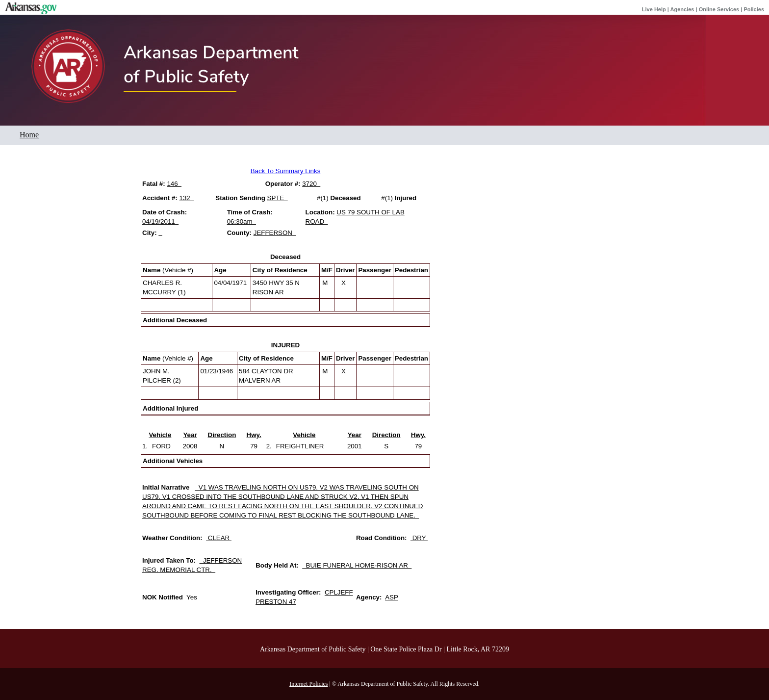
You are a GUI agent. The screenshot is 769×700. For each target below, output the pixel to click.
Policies (754, 9)
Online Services (719, 9)
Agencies (682, 9)
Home (29, 135)
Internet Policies (308, 684)
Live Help (654, 9)
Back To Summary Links (286, 171)
